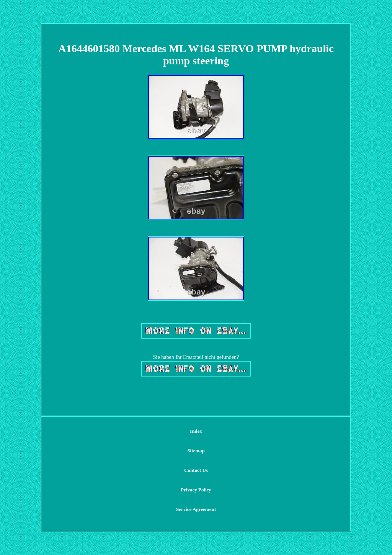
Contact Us (196, 470)
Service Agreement (196, 509)
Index (196, 431)
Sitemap (196, 451)
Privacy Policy (196, 490)
